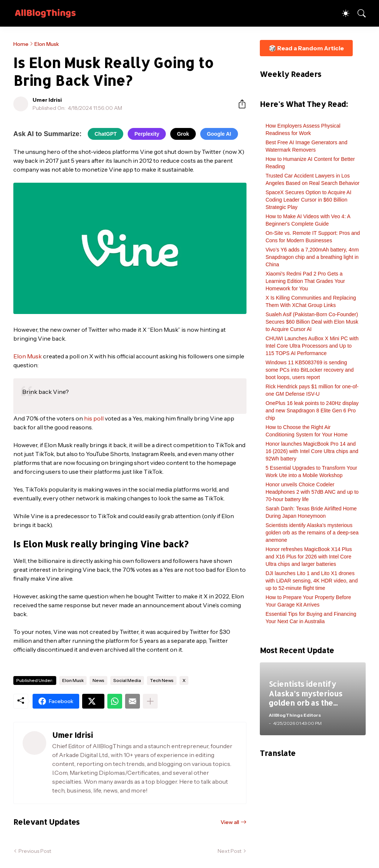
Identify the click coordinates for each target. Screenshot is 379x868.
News (98, 680)
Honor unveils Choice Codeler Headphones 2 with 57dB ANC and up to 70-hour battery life (312, 492)
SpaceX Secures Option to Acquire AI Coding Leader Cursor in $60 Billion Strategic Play (308, 200)
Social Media (127, 680)
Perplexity (147, 134)
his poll (94, 418)
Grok (183, 134)
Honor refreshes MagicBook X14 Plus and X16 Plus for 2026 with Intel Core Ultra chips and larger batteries (308, 557)
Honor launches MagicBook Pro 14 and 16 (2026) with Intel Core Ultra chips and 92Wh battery (312, 451)
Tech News (162, 680)
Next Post (229, 851)
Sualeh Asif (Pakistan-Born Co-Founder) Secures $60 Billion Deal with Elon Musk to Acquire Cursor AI (312, 322)
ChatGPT (105, 134)
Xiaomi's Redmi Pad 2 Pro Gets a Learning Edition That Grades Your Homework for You (305, 281)
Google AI (219, 134)
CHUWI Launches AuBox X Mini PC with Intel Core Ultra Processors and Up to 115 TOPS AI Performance (312, 346)
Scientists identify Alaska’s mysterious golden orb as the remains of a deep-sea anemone (312, 533)
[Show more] (150, 701)
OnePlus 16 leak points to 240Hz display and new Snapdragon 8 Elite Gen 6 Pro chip (312, 411)
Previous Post (35, 851)
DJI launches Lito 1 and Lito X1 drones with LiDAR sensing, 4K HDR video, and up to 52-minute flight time (311, 581)
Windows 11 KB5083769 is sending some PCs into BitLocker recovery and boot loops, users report (309, 370)
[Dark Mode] (342, 13)
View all (230, 822)
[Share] (239, 104)
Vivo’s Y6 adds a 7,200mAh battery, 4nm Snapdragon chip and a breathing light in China (312, 257)
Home (21, 44)
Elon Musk (47, 44)
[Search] (358, 13)
